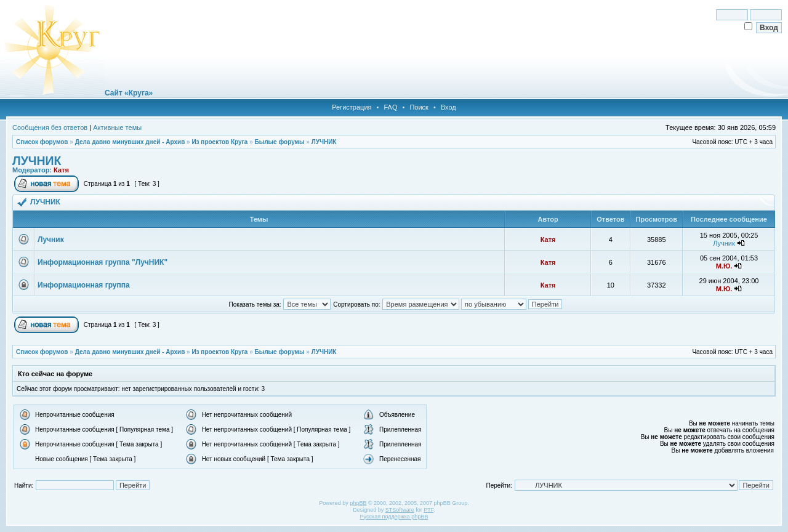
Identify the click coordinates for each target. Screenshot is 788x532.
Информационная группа (84, 285)
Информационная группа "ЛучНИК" (103, 262)
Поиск (419, 107)
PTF (428, 510)
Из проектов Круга (219, 142)
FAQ (390, 107)
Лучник (51, 240)
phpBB (358, 503)
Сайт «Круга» (129, 93)
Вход (448, 107)
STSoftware (400, 510)
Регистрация (352, 107)
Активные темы (117, 127)
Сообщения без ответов (50, 127)
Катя (61, 170)
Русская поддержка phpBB (394, 517)
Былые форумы (279, 142)
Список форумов (42, 142)
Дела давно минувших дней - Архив (130, 142)
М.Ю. (724, 266)
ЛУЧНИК (324, 142)
